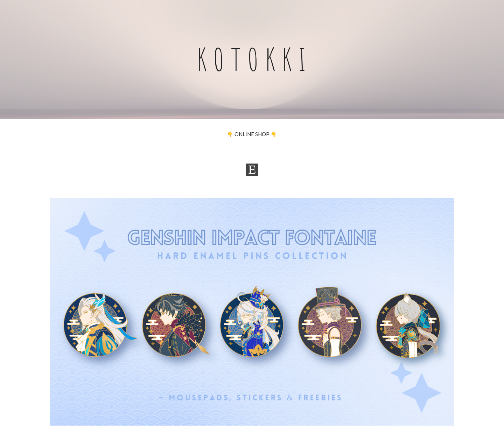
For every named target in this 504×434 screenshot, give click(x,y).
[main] (252, 59)
